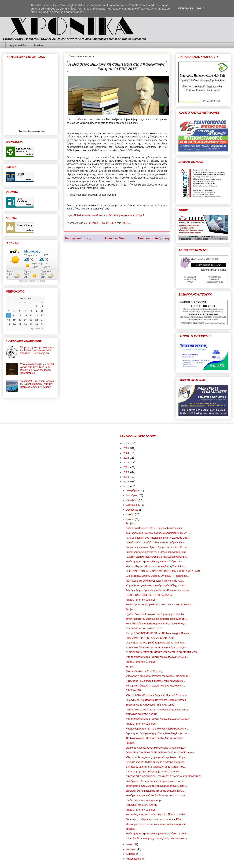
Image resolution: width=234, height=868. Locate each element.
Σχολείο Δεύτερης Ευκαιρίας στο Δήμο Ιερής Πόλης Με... (156, 614)
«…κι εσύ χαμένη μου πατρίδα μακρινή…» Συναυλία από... (158, 538)
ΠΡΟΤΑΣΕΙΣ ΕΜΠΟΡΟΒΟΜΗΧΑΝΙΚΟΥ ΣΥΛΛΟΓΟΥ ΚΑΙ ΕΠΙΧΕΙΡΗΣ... (164, 776)
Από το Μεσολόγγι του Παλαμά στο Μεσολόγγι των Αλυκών (158, 719)
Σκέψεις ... (131, 609)
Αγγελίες (39, 45)
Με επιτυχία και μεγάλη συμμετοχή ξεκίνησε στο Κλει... (155, 581)
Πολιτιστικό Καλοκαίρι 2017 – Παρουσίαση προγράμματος (157, 710)
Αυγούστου (133, 510)
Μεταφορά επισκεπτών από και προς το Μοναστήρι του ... (157, 824)
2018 (127, 482)
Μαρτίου (131, 854)
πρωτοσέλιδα (27, 131)
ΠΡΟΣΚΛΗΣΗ (133, 690)
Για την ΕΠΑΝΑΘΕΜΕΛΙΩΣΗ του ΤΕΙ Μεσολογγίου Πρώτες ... (159, 633)
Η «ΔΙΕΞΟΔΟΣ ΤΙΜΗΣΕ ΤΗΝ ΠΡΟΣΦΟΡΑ (149, 595)
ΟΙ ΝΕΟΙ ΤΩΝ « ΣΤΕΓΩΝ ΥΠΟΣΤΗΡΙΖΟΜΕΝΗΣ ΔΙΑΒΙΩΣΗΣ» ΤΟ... (162, 652)
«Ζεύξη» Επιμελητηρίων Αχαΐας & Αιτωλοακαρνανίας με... (157, 557)
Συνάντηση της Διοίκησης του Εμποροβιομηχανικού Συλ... (157, 552)
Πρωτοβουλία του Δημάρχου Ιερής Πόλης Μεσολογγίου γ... (157, 838)
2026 (127, 443)
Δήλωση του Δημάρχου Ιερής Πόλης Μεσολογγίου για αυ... (157, 733)
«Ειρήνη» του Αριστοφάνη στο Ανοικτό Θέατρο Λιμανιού (156, 700)
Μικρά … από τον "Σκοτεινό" (141, 600)
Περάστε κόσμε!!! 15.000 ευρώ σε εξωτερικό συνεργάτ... (156, 762)
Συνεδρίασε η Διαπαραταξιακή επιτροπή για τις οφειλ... (155, 781)
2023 (127, 458)
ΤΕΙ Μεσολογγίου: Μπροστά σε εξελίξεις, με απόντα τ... (156, 738)
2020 (127, 472)
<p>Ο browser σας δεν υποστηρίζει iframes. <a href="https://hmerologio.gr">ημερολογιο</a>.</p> (25, 314)
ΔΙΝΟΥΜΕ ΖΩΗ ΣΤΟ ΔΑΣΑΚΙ (142, 714)
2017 (127, 486)
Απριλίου (131, 849)
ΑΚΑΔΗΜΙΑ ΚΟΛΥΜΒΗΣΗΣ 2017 (144, 628)
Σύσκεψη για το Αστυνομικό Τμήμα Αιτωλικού (150, 705)
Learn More (185, 9)
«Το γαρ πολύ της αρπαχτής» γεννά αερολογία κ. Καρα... (156, 757)
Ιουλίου (131, 514)
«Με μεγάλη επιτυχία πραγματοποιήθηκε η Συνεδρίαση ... (157, 566)
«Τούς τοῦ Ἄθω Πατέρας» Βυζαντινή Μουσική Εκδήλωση (157, 695)
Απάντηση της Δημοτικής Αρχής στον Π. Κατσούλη (153, 771)
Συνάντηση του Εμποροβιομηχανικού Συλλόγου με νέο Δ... (157, 834)
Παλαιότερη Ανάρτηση (154, 238)
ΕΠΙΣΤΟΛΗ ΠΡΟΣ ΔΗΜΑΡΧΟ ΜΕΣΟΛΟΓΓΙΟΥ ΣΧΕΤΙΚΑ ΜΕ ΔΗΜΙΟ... (164, 571)
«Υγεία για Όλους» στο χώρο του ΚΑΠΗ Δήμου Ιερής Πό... (157, 648)
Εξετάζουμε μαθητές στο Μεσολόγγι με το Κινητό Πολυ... (156, 767)
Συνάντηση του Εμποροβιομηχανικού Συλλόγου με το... (155, 561)
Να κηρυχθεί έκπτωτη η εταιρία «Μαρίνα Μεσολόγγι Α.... (156, 686)
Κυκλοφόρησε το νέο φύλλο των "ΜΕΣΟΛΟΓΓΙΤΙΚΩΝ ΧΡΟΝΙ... (160, 604)
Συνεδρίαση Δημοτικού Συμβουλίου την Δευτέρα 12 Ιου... (156, 795)
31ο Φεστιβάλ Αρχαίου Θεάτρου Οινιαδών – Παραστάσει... (157, 576)
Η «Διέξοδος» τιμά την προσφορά (144, 800)
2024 (127, 453)
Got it (200, 9)
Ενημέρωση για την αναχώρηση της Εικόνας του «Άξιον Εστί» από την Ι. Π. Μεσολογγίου (37, 350)
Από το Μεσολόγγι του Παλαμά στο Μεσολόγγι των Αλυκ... (157, 657)
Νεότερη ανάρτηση (78, 238)
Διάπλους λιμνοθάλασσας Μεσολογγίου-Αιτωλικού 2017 (156, 748)
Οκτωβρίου (133, 500)
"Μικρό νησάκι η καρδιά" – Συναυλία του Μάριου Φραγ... (156, 542)
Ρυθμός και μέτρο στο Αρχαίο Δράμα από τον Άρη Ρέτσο (156, 547)
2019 (127, 477)
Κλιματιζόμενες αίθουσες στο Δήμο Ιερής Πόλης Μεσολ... (156, 585)
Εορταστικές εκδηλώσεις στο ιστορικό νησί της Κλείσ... (155, 819)
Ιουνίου (131, 519)
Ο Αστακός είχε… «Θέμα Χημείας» (144, 671)
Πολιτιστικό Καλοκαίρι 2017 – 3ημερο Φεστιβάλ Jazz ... (155, 528)
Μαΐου (130, 844)
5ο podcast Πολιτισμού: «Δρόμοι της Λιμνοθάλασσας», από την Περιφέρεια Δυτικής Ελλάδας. (38, 384)
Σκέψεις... (131, 523)
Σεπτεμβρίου (134, 505)
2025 (127, 448)
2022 (127, 463)
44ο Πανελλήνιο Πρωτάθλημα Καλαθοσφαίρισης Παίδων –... (158, 533)
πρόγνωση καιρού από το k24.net (32, 281)
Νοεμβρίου (132, 495)
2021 (127, 467)
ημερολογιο (37, 328)
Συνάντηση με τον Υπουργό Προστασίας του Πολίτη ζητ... (157, 619)
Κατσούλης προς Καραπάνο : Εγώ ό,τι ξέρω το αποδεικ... (157, 814)
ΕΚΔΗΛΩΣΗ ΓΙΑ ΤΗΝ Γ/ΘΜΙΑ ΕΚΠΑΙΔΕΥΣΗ (150, 638)
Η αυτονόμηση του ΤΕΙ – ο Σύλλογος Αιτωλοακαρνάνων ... (157, 729)
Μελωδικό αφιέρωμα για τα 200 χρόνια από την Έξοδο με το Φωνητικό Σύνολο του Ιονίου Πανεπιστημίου (37, 368)
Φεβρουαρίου (134, 859)
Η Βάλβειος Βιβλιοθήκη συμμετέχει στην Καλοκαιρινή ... (156, 681)
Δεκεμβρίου (133, 490)
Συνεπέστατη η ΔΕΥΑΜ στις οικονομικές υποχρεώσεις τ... (157, 786)
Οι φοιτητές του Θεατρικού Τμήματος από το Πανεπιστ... (156, 643)
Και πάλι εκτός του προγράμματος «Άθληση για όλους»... (156, 624)
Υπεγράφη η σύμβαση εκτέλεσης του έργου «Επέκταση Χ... (158, 676)
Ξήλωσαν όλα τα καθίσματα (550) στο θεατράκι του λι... (155, 791)
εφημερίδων (40, 131)
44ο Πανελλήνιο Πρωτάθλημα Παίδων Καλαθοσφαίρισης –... (158, 590)
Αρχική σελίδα (18, 45)
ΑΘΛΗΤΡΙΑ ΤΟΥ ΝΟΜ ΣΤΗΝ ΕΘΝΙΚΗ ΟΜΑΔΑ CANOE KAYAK (160, 752)
